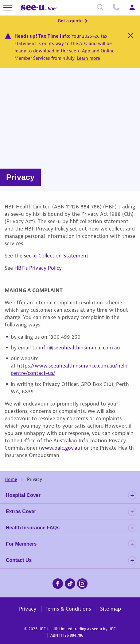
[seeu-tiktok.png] (70, 583)
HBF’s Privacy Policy (38, 268)
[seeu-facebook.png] (58, 583)
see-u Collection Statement (56, 256)
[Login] (132, 8)
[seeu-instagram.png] (82, 583)
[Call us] (116, 8)
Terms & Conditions (68, 609)
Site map (111, 609)
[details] (132, 495)
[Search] (100, 8)
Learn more (88, 58)
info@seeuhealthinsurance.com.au (80, 348)
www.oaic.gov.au (60, 448)
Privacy (28, 609)
